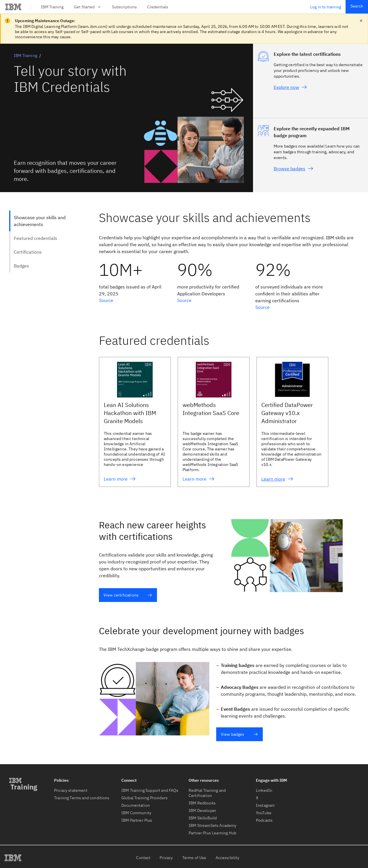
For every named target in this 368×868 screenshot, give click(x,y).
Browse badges (294, 169)
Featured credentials (36, 238)
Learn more (120, 479)
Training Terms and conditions (82, 798)
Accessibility (228, 858)
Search (357, 6)
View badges (239, 734)
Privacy (166, 858)
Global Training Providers (144, 798)
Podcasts (264, 820)
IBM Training (52, 7)
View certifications (128, 595)
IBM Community (136, 813)
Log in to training (326, 7)
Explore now (290, 87)
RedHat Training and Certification (207, 793)
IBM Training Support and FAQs (150, 790)
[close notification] (361, 21)
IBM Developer (202, 810)
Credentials (158, 7)
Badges (21, 266)
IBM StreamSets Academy (213, 825)
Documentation (136, 805)
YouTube (264, 813)
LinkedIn (264, 790)
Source (106, 300)
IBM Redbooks (202, 803)
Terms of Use (194, 858)
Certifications (28, 252)
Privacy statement (71, 790)
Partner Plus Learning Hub (212, 833)
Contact (143, 858)
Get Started (88, 7)
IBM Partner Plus (137, 820)
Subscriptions (124, 7)
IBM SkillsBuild (203, 818)
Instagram (265, 805)
